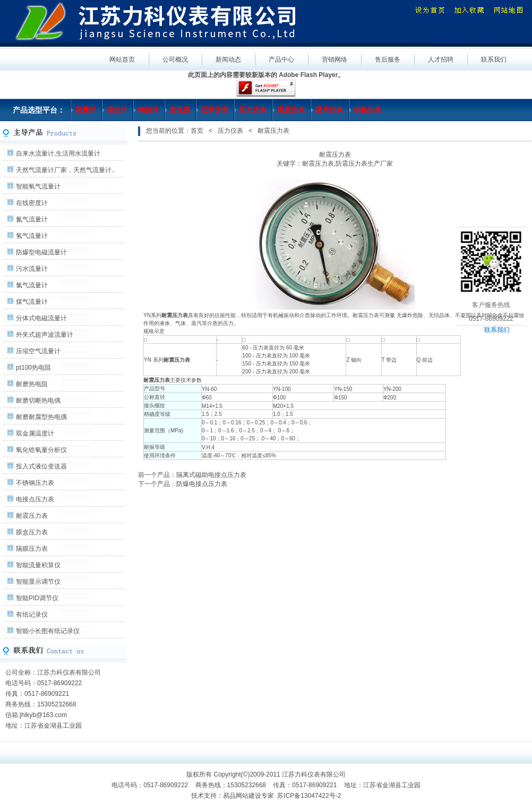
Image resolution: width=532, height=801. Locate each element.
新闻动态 (228, 59)
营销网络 (334, 59)
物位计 (148, 110)
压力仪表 (253, 110)
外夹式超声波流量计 (45, 335)
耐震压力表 (32, 516)
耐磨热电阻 (32, 384)
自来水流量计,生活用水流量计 (58, 154)
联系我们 (497, 330)
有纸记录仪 (32, 615)
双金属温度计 (35, 433)
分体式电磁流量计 (41, 318)
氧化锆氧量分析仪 (41, 450)
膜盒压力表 (32, 532)
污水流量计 (32, 269)
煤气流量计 (32, 302)
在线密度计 (32, 203)
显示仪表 (329, 110)
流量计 (86, 110)
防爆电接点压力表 (202, 484)
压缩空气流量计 (38, 351)
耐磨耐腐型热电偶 (41, 417)
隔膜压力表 (32, 549)
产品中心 (281, 59)
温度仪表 (291, 110)
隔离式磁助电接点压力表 (211, 475)
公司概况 (175, 59)
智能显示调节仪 (38, 582)
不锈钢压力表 (35, 483)
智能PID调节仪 (37, 598)
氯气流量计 (32, 285)
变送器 (180, 110)
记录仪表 (214, 110)
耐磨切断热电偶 (38, 400)
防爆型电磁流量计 (41, 252)
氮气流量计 (32, 219)
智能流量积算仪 (38, 565)
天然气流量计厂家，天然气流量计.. (66, 170)
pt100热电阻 (33, 368)
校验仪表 (367, 110)
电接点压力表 (35, 499)
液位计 (117, 110)
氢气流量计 (32, 236)
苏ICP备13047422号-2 (309, 796)
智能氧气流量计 (38, 186)
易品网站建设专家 (248, 796)
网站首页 (122, 59)
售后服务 (388, 59)
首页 (197, 131)
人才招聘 (441, 59)
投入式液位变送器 (41, 466)
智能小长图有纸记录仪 (48, 631)
